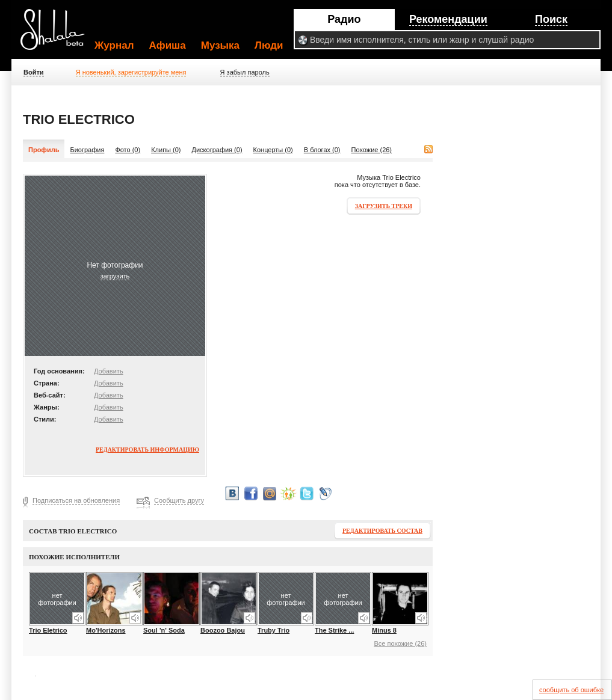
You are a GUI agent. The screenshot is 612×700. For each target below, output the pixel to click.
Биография (87, 150)
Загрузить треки (384, 206)
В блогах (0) (322, 150)
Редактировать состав (382, 531)
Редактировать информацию (147, 450)
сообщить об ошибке (571, 690)
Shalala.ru (58, 34)
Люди (269, 45)
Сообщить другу (179, 500)
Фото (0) (128, 150)
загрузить (115, 276)
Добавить (109, 371)
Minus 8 (384, 630)
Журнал (114, 45)
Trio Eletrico (48, 630)
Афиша (168, 45)
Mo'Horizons (106, 630)
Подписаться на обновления (76, 500)
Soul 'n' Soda (164, 630)
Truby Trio (274, 630)
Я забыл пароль (245, 72)
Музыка (220, 45)
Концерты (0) (273, 150)
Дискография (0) (217, 150)
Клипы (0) (166, 150)
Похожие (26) (372, 150)
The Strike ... (334, 630)
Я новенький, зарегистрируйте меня (131, 72)
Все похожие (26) (400, 643)
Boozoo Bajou (223, 630)
